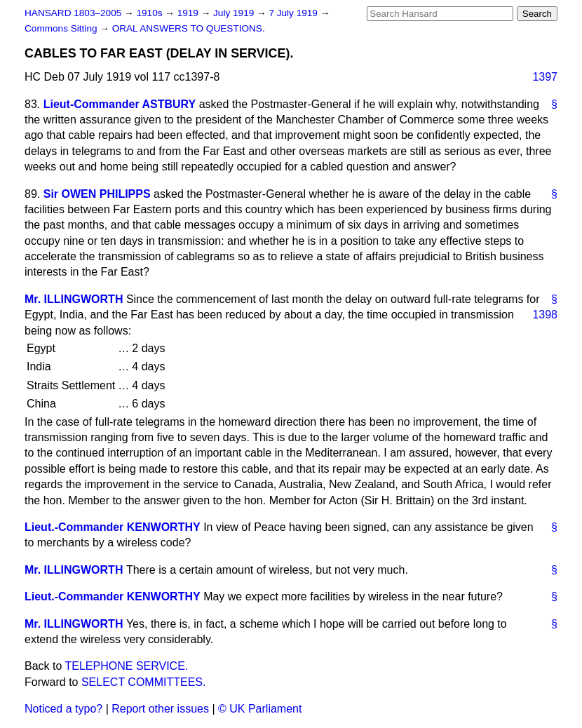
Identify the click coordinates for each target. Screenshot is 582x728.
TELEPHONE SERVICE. (127, 666)
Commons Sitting (62, 28)
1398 (545, 315)
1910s (150, 13)
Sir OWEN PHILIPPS (97, 194)
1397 (545, 77)
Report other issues (160, 709)
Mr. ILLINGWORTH (74, 299)
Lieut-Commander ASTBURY (120, 104)
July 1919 (235, 13)
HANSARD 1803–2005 (73, 13)
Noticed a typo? (63, 709)
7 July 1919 (294, 13)
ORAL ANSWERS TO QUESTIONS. (189, 28)
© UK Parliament (260, 709)
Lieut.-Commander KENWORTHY (113, 527)
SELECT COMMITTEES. (144, 682)
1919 (189, 13)
